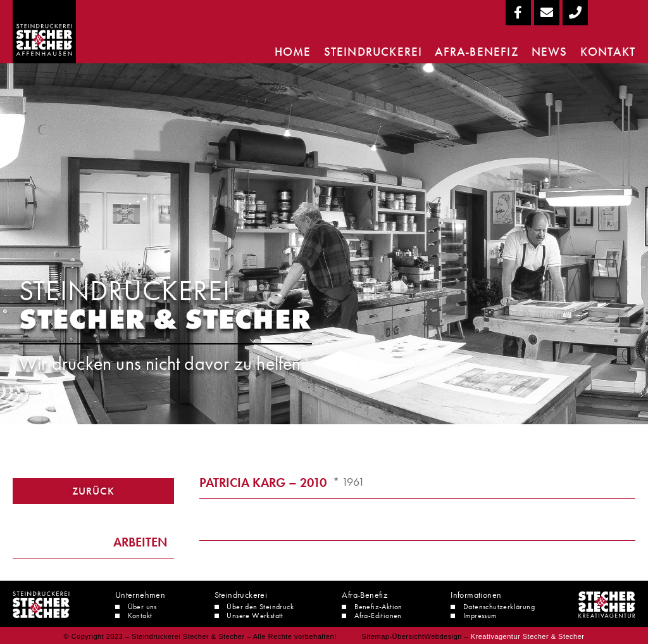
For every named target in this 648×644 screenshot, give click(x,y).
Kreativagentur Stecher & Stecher (528, 636)
